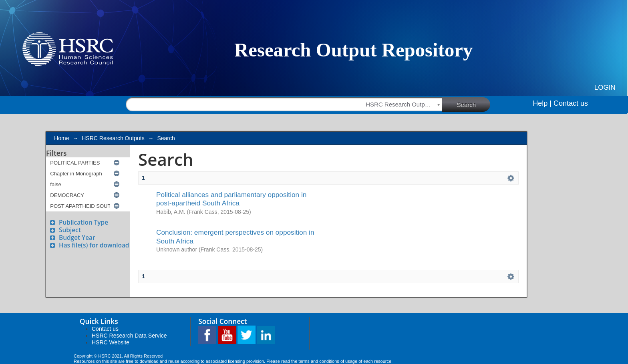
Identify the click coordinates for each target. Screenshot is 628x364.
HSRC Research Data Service (129, 336)
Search (474, 104)
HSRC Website (111, 342)
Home (61, 138)
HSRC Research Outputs (113, 138)
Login (605, 87)
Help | (542, 103)
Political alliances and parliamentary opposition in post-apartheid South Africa (231, 199)
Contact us (571, 103)
